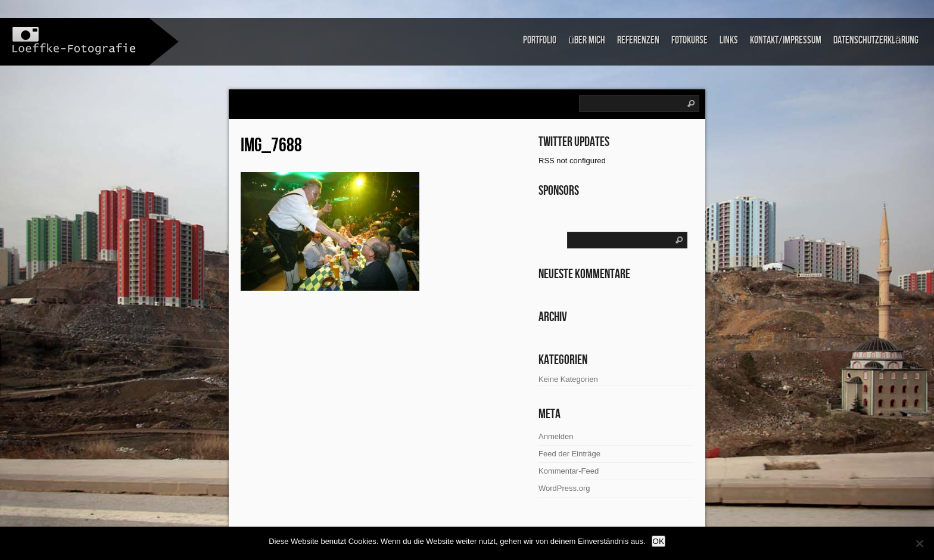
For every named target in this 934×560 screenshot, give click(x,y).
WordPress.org (564, 488)
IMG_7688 (271, 146)
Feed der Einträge (569, 454)
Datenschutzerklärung (876, 40)
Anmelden (556, 436)
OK (659, 541)
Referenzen (638, 40)
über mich (587, 40)
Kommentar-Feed (569, 471)
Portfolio (540, 40)
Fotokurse (689, 40)
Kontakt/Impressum (786, 40)
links (729, 40)
